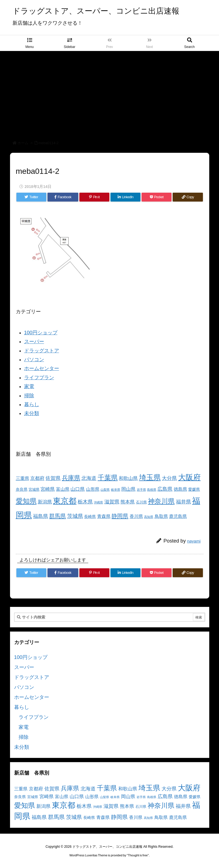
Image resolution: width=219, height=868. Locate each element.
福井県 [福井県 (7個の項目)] (183, 502)
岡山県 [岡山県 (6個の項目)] (128, 489)
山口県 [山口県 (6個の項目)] (78, 489)
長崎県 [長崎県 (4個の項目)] (90, 516)
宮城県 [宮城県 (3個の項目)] (34, 490)
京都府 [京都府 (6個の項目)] (37, 478)
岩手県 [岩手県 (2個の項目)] (141, 490)
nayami (194, 541)
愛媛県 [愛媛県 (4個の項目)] (194, 489)
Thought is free (138, 855)
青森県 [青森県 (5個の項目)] (104, 516)
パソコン (34, 360)
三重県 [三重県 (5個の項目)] (22, 478)
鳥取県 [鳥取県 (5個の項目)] (161, 516)
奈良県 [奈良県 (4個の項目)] (22, 489)
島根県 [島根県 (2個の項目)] (152, 490)
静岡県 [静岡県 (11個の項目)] (120, 516)
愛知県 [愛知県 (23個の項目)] (26, 501)
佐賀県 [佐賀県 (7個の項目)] (53, 478)
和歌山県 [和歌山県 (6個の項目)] (128, 478)
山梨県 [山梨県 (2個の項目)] (105, 490)
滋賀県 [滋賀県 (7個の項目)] (112, 502)
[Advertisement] (109, 93)
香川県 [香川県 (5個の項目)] (136, 516)
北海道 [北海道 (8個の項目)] (89, 478)
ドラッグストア (42, 351)
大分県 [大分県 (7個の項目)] (169, 478)
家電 (29, 386)
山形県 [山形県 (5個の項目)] (93, 489)
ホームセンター (42, 368)
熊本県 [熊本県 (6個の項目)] (128, 502)
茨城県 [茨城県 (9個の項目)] (75, 516)
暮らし (32, 404)
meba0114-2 (48, 143)
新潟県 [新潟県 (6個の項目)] (45, 502)
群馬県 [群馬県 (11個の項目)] (57, 516)
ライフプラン (39, 378)
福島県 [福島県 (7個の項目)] (41, 516)
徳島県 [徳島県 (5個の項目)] (180, 489)
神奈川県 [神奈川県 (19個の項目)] (161, 501)
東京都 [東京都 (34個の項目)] (65, 501)
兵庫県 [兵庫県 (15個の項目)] (71, 478)
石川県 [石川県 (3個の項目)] (141, 502)
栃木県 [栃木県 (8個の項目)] (85, 502)
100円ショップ (41, 333)
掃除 (29, 396)
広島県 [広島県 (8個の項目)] (165, 489)
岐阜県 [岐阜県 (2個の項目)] (116, 490)
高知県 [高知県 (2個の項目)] (149, 517)
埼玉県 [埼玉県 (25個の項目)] (150, 477)
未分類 (32, 413)
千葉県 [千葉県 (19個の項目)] (108, 478)
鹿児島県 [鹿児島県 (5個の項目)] (178, 516)
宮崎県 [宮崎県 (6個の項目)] (48, 489)
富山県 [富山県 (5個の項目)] (63, 489)
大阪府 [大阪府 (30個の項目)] (189, 477)
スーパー (34, 342)
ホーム (23, 143)
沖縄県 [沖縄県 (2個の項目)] (98, 502)
